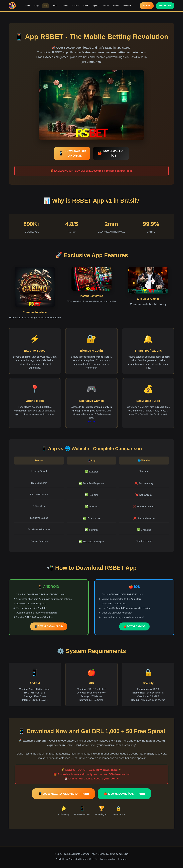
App (45, 6)
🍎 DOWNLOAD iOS (134, 626)
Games (55, 6)
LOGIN (147, 6)
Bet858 (92, 422)
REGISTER (165, 6)
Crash (86, 6)
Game (65, 6)
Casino (75, 6)
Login (37, 6)
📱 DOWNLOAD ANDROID (49, 626)
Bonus (106, 6)
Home (27, 6)
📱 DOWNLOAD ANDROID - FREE (63, 794)
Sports (96, 6)
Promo (116, 6)
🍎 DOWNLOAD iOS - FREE (124, 794)
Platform (127, 6)
